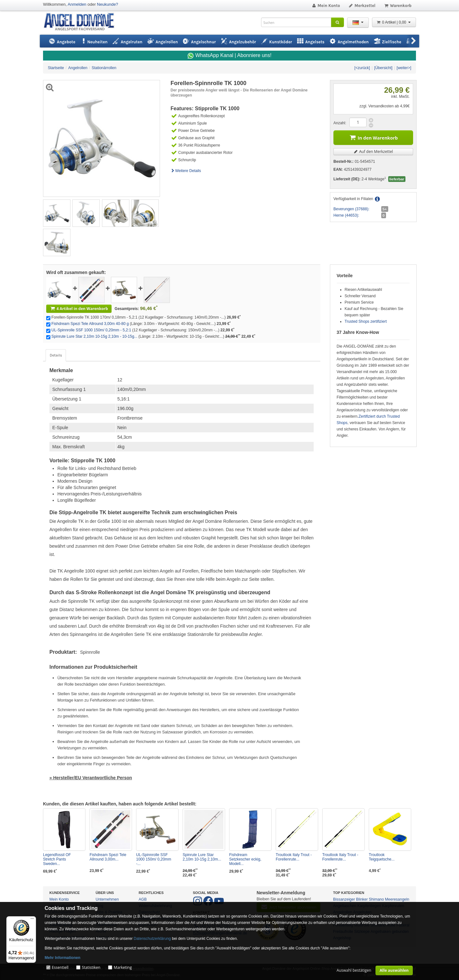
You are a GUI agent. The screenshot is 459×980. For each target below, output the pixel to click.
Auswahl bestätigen (354, 970)
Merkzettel (362, 6)
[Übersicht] (383, 68)
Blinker (362, 899)
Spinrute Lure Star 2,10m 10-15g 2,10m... (202, 857)
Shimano (376, 899)
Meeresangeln (397, 899)
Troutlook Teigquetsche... (382, 857)
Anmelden (77, 4)
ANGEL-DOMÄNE (82, 22)
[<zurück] (362, 68)
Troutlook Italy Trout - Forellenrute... (294, 857)
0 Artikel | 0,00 (394, 22)
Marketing (123, 967)
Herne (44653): (346, 215)
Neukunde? (108, 4)
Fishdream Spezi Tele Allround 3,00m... (108, 857)
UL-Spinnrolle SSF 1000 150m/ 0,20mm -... (154, 859)
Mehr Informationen (62, 958)
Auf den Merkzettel (373, 151)
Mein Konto (326, 6)
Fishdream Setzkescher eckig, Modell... (245, 859)
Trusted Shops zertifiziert (366, 321)
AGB (143, 899)
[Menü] (32, 920)
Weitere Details (186, 171)
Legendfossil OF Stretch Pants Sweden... (57, 859)
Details (56, 355)
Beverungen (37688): (351, 209)
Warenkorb (398, 6)
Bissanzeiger (344, 899)
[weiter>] (404, 68)
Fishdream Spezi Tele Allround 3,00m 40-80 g (90, 324)
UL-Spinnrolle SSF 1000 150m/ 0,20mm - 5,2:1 (91, 330)
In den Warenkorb (373, 137)
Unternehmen (107, 899)
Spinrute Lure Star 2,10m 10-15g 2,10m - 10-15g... (94, 336)
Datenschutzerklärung (152, 939)
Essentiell (60, 967)
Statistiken (91, 967)
